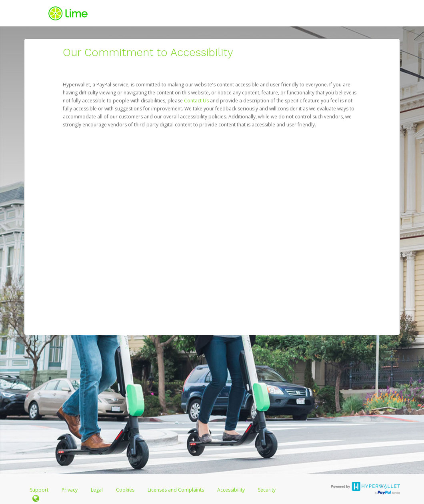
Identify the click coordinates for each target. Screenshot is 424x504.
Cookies (125, 490)
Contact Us (197, 101)
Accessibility (231, 490)
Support (39, 490)
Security (267, 490)
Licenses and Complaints (176, 490)
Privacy (70, 490)
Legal (97, 490)
